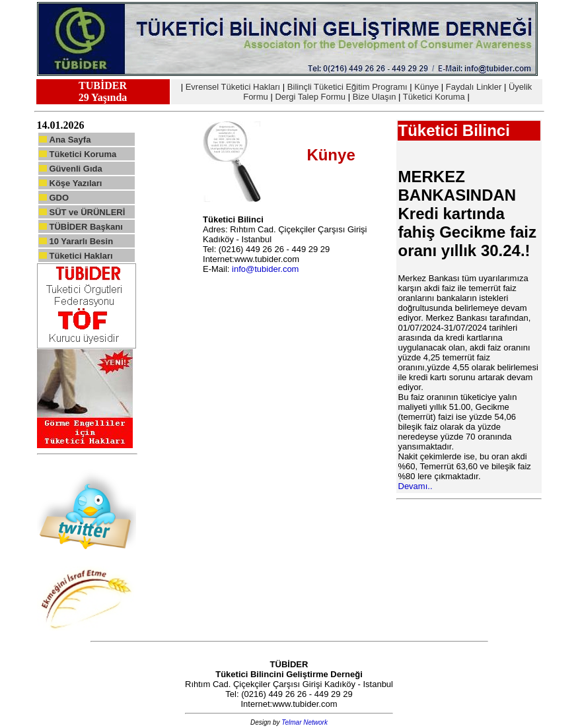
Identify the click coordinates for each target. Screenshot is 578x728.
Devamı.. (415, 486)
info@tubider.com (265, 269)
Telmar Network (305, 722)
